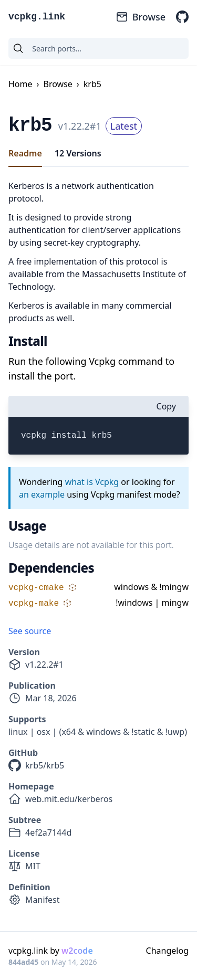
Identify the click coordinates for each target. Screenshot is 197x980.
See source (30, 631)
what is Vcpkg (92, 482)
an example (42, 494)
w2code (77, 951)
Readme (25, 153)
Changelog (167, 951)
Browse (141, 17)
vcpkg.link (37, 17)
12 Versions (78, 153)
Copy (166, 406)
